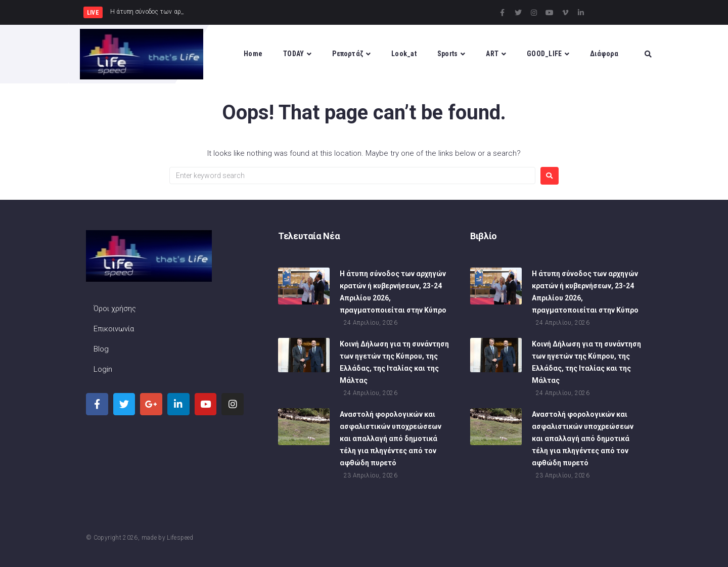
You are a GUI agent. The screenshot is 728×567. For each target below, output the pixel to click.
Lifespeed (180, 538)
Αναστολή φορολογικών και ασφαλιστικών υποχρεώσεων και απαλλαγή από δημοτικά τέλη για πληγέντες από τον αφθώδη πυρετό (391, 440)
